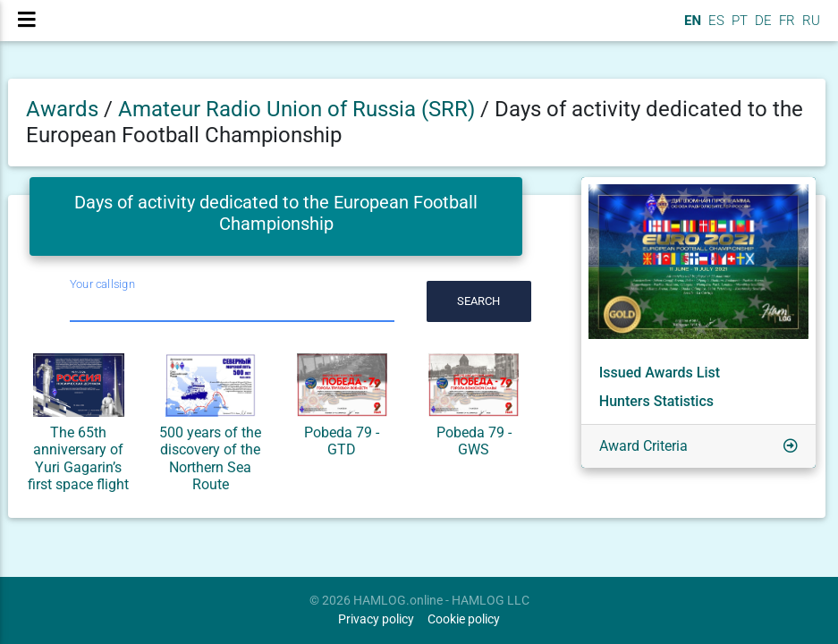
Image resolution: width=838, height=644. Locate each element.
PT (738, 28)
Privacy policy (376, 619)
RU (811, 28)
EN (691, 28)
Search (478, 301)
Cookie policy (464, 619)
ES (715, 28)
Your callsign (102, 284)
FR (785, 28)
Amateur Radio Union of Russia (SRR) (299, 109)
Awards (62, 109)
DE (762, 28)
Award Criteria (643, 446)
